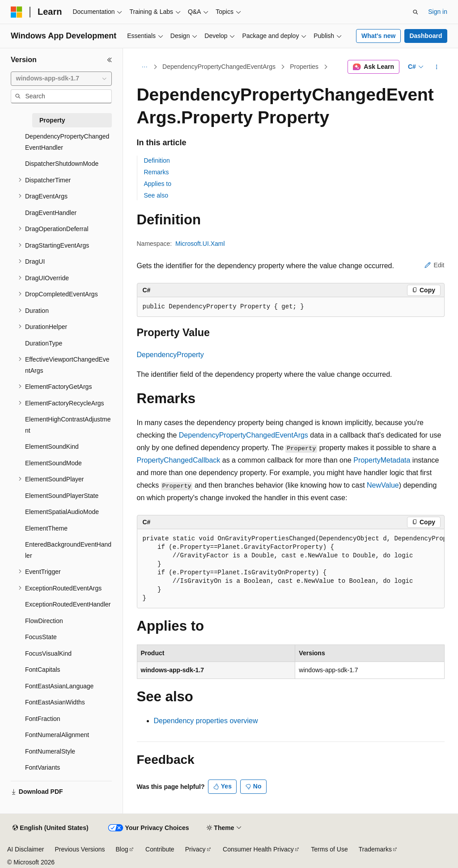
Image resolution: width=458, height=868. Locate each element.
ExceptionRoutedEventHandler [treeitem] (68, 604)
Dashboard (426, 36)
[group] (291, 569)
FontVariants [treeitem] (42, 767)
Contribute (160, 849)
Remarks (157, 172)
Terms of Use (329, 849)
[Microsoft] (17, 12)
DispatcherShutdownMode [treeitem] (62, 164)
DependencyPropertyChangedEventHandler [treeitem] (67, 142)
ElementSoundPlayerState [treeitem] (62, 496)
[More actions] (436, 67)
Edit (434, 265)
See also (156, 195)
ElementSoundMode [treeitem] (53, 463)
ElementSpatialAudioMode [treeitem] (62, 512)
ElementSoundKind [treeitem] (52, 447)
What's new (378, 36)
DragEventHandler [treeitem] (51, 213)
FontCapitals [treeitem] (43, 670)
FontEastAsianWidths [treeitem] (55, 702)
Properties (304, 67)
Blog (122, 849)
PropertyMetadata (382, 460)
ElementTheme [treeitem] (46, 528)
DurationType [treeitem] (44, 343)
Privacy (195, 849)
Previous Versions (80, 849)
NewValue (383, 485)
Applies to (158, 184)
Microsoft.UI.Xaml (200, 244)
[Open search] (416, 12)
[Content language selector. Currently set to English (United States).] (50, 828)
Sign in (438, 12)
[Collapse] (110, 60)
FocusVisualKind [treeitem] (48, 653)
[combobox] (61, 79)
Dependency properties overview (206, 721)
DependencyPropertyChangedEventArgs (219, 67)
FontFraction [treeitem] (43, 719)
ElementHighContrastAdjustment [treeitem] (68, 425)
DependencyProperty (170, 355)
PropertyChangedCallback (179, 460)
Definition (157, 160)
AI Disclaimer (25, 849)
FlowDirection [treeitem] (44, 621)
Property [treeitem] (52, 120)
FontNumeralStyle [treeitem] (50, 751)
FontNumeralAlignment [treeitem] (57, 735)
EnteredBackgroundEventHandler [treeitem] (68, 550)
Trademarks (375, 849)
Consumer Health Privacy (258, 849)
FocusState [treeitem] (41, 637)
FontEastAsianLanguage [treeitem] (59, 686)
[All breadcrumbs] (145, 67)
